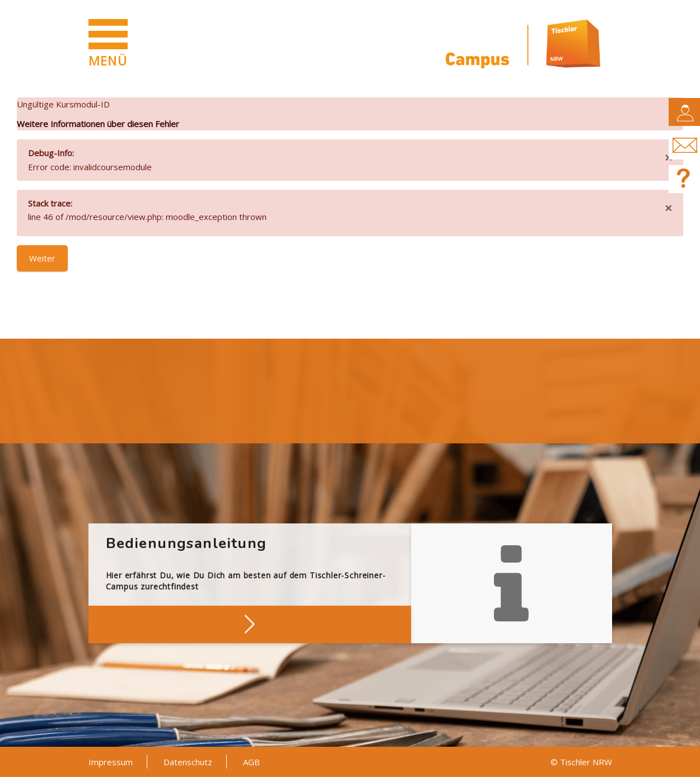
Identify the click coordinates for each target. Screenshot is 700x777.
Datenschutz (188, 762)
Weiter (42, 258)
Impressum (111, 762)
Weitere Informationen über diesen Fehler (98, 124)
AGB (251, 762)
